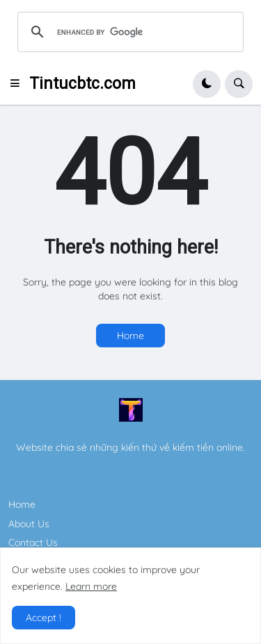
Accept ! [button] (43, 618)
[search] (128, 32)
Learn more (91, 586)
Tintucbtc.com (82, 84)
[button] (19, 84)
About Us (29, 524)
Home (130, 336)
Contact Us (33, 543)
